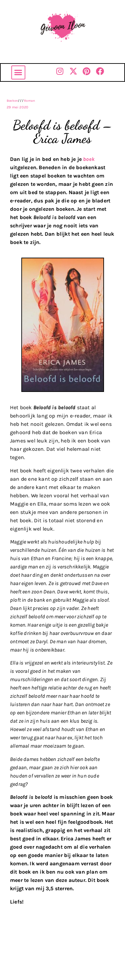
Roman (29, 101)
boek (89, 159)
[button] (18, 72)
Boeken (12, 101)
